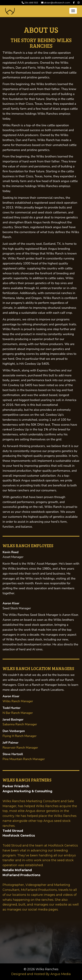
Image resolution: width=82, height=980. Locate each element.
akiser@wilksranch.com (56, 3)
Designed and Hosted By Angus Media (41, 974)
